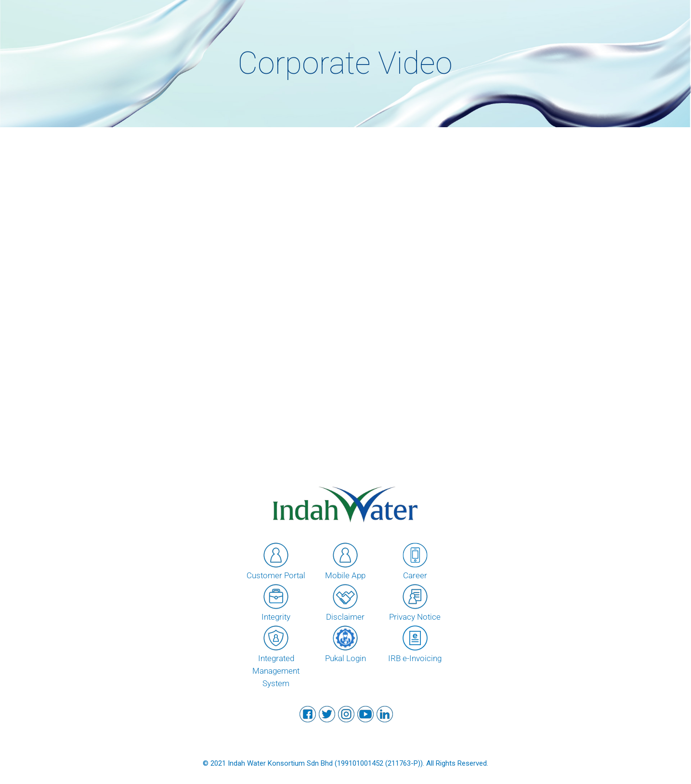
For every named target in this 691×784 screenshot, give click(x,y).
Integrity (276, 602)
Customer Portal (276, 560)
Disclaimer (345, 602)
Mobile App (345, 560)
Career (415, 560)
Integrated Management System (276, 656)
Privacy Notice (415, 602)
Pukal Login (345, 643)
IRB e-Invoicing (415, 643)
